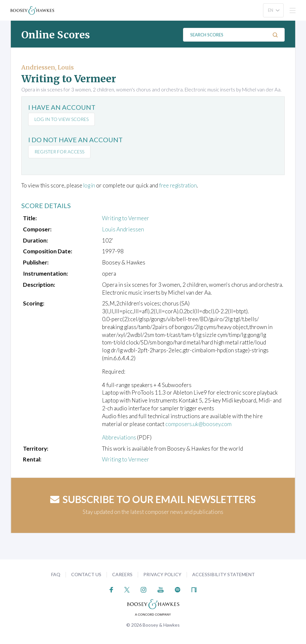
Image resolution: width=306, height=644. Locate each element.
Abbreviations (119, 437)
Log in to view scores (61, 119)
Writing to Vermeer (126, 218)
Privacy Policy (162, 574)
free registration (181, 185)
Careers (122, 574)
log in (90, 185)
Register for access (59, 152)
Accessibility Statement (224, 574)
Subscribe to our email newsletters (153, 499)
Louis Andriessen (123, 229)
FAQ (56, 574)
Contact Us (86, 574)
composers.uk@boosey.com (199, 424)
